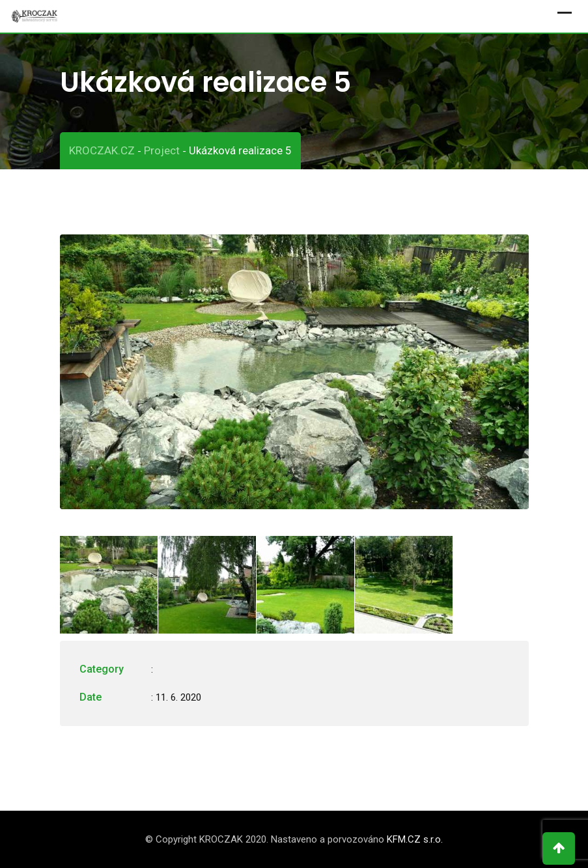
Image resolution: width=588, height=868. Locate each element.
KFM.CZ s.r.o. (415, 839)
